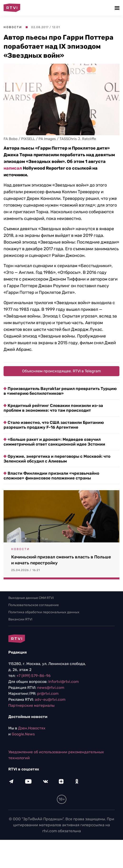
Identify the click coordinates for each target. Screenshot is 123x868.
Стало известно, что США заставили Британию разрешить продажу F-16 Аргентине (54, 425)
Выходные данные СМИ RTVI (31, 598)
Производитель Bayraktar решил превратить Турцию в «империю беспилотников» (60, 391)
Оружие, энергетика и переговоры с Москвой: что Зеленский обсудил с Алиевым (57, 459)
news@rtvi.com (51, 688)
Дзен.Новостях (32, 728)
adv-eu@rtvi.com (50, 699)
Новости (13, 27)
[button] (118, 8)
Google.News (23, 734)
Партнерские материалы (31, 705)
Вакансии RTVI (20, 619)
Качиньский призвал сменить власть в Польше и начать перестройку (61, 560)
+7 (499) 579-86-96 (34, 676)
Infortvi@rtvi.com (64, 682)
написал (13, 168)
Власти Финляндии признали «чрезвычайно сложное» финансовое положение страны (51, 476)
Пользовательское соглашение (34, 605)
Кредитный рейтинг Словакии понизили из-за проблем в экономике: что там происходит (53, 408)
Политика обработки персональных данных (44, 612)
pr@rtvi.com (48, 694)
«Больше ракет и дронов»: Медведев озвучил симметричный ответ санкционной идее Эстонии (54, 442)
